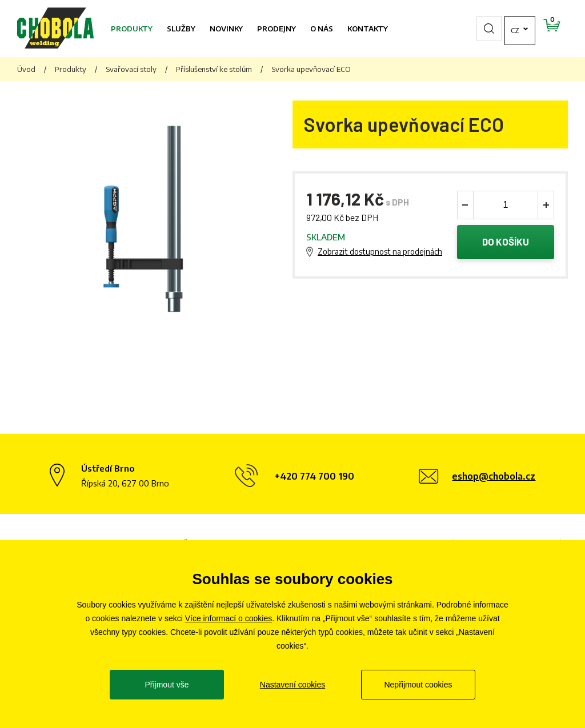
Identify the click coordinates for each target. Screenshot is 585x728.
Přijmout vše (167, 685)
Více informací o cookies (229, 618)
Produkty (132, 29)
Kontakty (368, 29)
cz (482, 29)
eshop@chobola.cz (494, 476)
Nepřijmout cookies (418, 685)
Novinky (226, 29)
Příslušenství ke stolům (214, 69)
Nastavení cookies (292, 685)
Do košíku (506, 242)
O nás (322, 29)
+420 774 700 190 (314, 476)
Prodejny (277, 29)
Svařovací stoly (131, 69)
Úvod (26, 69)
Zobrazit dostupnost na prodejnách (380, 252)
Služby (181, 29)
